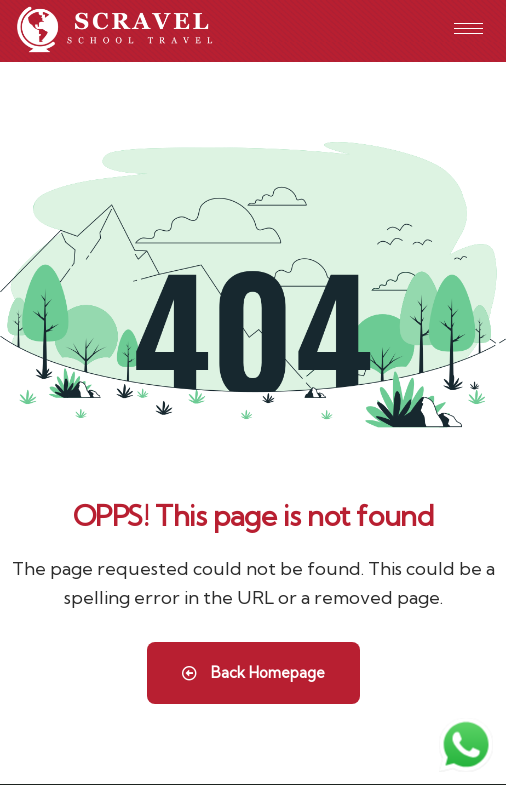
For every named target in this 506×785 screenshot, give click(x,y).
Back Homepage (253, 672)
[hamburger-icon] (468, 28)
